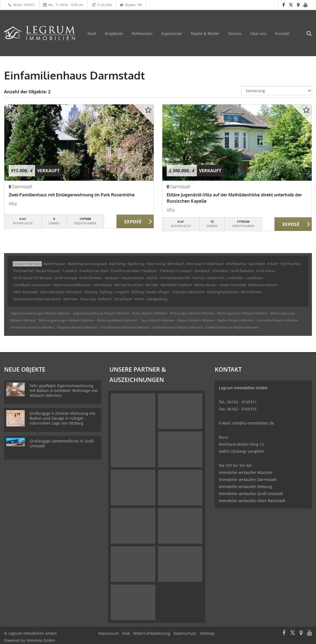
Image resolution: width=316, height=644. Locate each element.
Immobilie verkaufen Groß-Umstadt (251, 494)
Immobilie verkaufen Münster (246, 472)
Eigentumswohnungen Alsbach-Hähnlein (41, 313)
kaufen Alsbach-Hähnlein (236, 320)
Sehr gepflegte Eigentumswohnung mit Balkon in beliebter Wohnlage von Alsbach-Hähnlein (64, 390)
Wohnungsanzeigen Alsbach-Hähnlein (66, 320)
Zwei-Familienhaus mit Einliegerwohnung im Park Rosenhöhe (72, 195)
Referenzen (142, 34)
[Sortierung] (276, 91)
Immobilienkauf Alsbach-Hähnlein (125, 327)
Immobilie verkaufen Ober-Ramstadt (252, 501)
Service (235, 34)
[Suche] (312, 37)
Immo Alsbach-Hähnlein (150, 313)
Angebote (114, 34)
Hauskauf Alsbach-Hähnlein (77, 327)
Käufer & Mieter (205, 34)
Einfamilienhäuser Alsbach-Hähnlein (232, 327)
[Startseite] (39, 33)
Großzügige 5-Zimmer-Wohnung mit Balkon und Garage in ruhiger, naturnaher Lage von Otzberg (62, 418)
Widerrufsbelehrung (152, 633)
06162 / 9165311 (24, 5)
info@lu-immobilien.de (253, 423)
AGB (126, 633)
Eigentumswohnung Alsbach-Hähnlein (101, 313)
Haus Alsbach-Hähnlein (157, 320)
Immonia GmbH (41, 640)
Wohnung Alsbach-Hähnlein (117, 320)
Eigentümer (172, 34)
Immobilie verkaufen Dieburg (245, 487)
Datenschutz (185, 633)
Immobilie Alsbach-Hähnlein (278, 320)
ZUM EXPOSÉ (135, 222)
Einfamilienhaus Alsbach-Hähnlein (178, 327)
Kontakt (282, 34)
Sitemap (207, 633)
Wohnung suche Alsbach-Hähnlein (242, 313)
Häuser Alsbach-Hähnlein (196, 320)
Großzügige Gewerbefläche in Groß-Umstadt (62, 443)
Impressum (109, 633)
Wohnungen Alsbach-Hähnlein (192, 313)
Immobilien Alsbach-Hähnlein (33, 327)
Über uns (258, 34)
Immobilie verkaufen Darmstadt (248, 479)
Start (92, 34)
